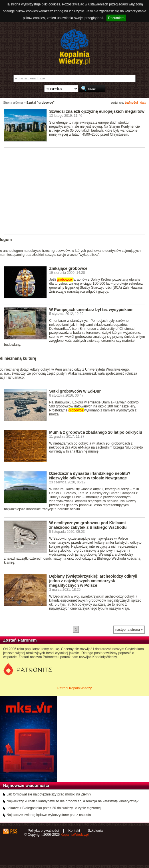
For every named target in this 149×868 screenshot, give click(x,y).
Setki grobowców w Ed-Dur (75, 391)
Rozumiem (116, 18)
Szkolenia (95, 831)
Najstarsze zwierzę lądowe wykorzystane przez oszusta (49, 815)
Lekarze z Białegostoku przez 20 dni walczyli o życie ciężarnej (54, 808)
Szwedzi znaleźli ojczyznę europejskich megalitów (97, 111)
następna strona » (129, 630)
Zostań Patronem (20, 640)
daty (143, 103)
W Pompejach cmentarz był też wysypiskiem (91, 310)
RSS (14, 831)
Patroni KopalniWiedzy (75, 688)
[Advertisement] (76, 190)
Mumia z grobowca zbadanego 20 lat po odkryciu (96, 432)
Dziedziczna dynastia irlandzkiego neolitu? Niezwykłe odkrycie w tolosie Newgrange (90, 476)
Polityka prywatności (43, 831)
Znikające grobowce (68, 268)
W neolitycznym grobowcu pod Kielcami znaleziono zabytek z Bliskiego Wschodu (88, 525)
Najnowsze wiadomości (26, 785)
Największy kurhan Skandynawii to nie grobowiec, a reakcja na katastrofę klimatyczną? (73, 801)
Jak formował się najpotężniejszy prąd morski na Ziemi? (49, 794)
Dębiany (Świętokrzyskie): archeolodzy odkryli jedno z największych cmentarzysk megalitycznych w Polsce (93, 581)
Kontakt (74, 831)
